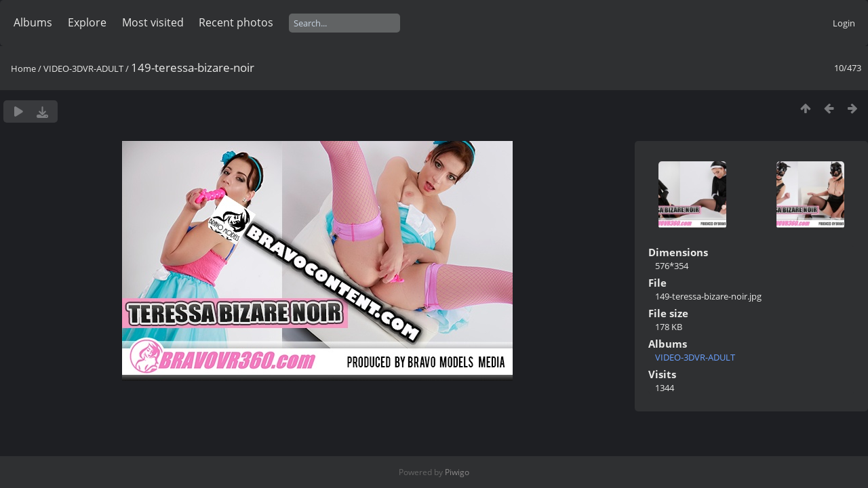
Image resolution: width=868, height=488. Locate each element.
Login (844, 23)
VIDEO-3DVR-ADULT (83, 68)
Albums (33, 22)
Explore (87, 22)
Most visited (153, 22)
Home (23, 68)
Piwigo (457, 472)
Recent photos (236, 22)
